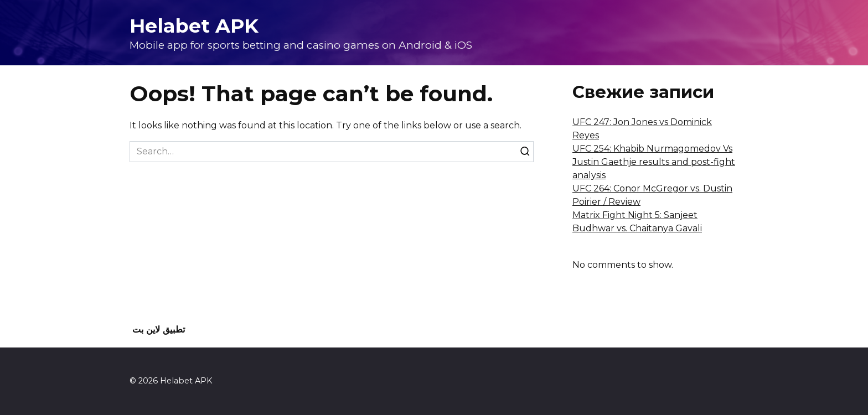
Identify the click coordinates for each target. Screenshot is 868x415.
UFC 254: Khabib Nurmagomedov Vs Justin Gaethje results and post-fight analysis (654, 162)
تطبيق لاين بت (159, 330)
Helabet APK (194, 26)
